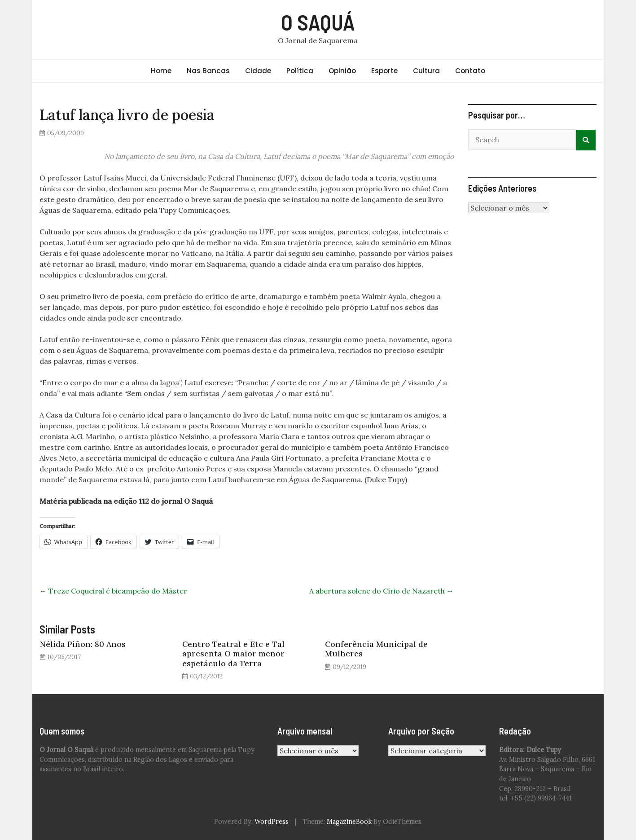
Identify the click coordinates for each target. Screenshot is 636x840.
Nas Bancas (208, 71)
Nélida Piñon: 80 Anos (83, 644)
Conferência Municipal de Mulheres (376, 649)
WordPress (272, 822)
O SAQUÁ (318, 22)
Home (161, 71)
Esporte (384, 71)
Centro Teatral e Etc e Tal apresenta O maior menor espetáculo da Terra (233, 653)
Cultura (426, 71)
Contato (470, 71)
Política (300, 71)
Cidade (258, 71)
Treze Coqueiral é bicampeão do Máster (113, 591)
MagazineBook (349, 822)
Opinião (342, 71)
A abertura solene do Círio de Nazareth (382, 591)
